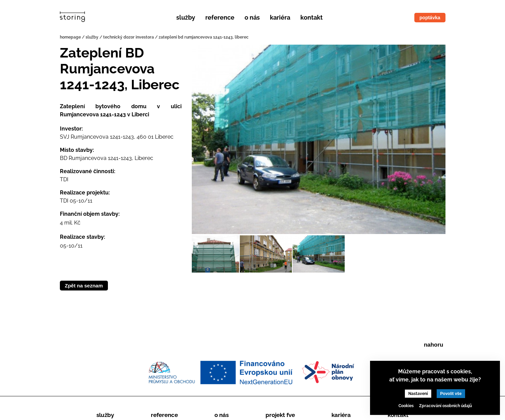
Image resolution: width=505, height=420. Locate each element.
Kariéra (280, 17)
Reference (220, 17)
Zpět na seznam (84, 286)
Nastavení (418, 394)
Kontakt (312, 17)
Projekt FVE (280, 415)
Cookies (406, 406)
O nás (252, 17)
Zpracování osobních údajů (445, 406)
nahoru (434, 345)
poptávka (430, 18)
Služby (186, 17)
